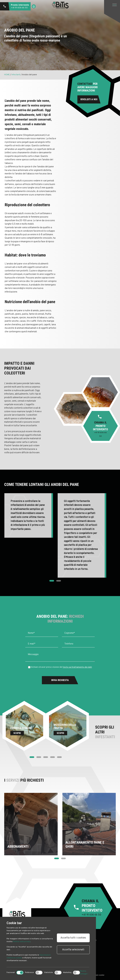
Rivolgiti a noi (89, 99)
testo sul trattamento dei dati (77, 667)
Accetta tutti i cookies (73, 938)
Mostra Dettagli (84, 973)
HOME (7, 75)
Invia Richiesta (60, 680)
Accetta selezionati (73, 950)
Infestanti (16, 75)
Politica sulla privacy (22, 942)
